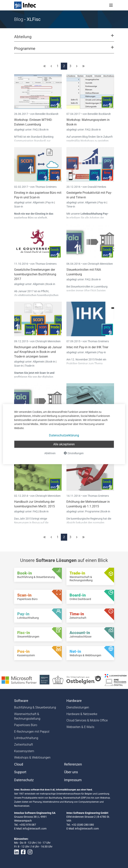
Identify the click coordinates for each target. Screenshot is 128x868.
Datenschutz (24, 780)
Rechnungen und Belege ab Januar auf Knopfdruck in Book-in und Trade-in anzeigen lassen (38, 352)
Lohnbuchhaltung (26, 738)
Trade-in (30, 366)
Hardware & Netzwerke (82, 714)
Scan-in (19, 207)
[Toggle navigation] (111, 5)
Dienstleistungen (78, 707)
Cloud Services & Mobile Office (87, 720)
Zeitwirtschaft (24, 745)
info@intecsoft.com (35, 829)
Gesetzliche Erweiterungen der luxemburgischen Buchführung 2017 (35, 274)
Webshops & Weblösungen (32, 757)
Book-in (44, 130)
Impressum (73, 780)
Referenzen (73, 764)
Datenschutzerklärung (64, 435)
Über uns (71, 772)
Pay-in (50, 202)
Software (21, 701)
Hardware (74, 701)
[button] (64, 38)
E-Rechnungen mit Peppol (32, 732)
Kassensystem (24, 751)
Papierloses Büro (26, 725)
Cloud (19, 764)
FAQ (36, 130)
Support (20, 772)
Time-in (71, 207)
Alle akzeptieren (64, 444)
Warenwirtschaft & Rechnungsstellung (27, 716)
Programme (92, 511)
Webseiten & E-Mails (80, 727)
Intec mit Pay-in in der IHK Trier (87, 347)
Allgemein (39, 202)
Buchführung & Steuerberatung (35, 707)
